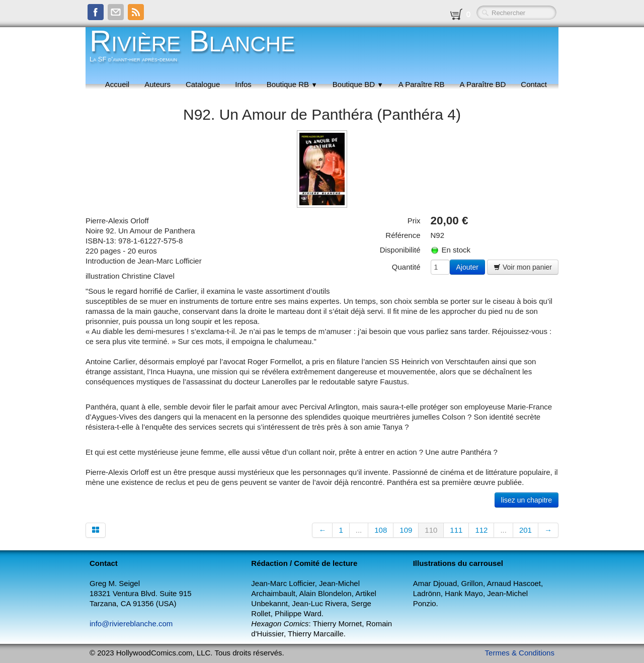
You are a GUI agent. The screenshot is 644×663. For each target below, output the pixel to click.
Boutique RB (292, 84)
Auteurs (157, 84)
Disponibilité (400, 250)
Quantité (406, 267)
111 (456, 530)
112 (481, 530)
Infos (243, 84)
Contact (534, 84)
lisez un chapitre (527, 500)
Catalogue (203, 84)
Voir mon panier (523, 267)
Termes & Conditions (520, 653)
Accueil (117, 84)
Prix (414, 221)
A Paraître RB (422, 84)
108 (381, 530)
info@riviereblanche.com (131, 624)
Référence (403, 235)
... (359, 530)
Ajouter (467, 267)
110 (431, 530)
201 (526, 530)
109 (406, 530)
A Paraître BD (483, 84)
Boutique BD (358, 84)
